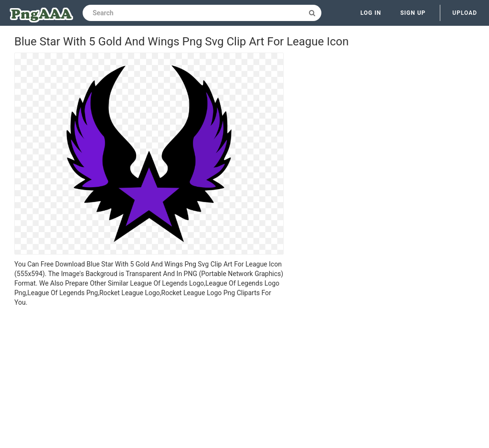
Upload (465, 13)
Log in (371, 13)
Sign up (413, 13)
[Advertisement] (149, 379)
